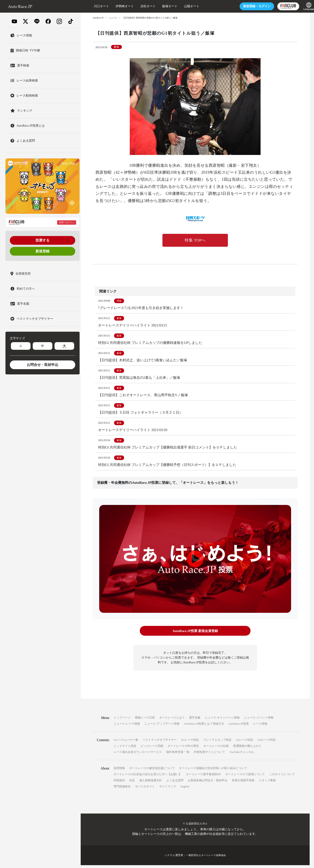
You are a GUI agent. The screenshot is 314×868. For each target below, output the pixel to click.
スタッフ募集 (267, 783)
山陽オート (183, 6)
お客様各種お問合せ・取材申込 (208, 783)
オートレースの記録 (216, 749)
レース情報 (260, 726)
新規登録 (43, 251)
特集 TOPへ (195, 241)
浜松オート (139, 6)
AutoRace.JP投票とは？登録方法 (204, 726)
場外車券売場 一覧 (178, 755)
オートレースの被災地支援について (152, 771)
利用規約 (119, 783)
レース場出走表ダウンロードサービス (138, 755)
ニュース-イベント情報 (259, 720)
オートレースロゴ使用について (245, 777)
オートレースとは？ (172, 720)
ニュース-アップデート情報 (162, 726)
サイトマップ (168, 789)
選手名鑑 (195, 720)
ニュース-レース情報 (127, 726)
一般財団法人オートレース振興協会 (206, 858)
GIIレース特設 (267, 743)
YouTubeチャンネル (242, 755)
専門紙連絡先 (122, 789)
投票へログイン (67, 222)
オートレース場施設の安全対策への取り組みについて (213, 771)
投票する (43, 240)
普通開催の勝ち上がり (247, 749)
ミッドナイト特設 (125, 749)
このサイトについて (282, 777)
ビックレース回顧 (152, 749)
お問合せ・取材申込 (43, 365)
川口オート (93, 6)
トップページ (122, 720)
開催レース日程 (145, 720)
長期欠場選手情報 (243, 783)
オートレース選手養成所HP (203, 777)
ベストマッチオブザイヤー (160, 743)
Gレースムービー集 (126, 743)
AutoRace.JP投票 (239, 726)
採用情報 (119, 771)
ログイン (248, 6)
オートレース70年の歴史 (183, 749)
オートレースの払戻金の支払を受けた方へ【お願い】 (148, 777)
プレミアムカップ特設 (217, 743)
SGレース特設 (190, 743)
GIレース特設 (245, 743)
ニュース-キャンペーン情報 (222, 720)
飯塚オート (161, 6)
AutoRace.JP (98, 18)
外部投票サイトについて (209, 755)
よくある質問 (175, 783)
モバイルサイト (145, 789)
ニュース (114, 18)
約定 (132, 783)
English (185, 789)
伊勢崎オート (116, 6)
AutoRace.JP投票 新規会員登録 (195, 634)
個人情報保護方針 (151, 783)
